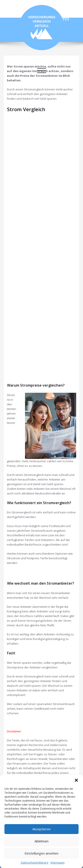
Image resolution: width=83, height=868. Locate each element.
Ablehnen (41, 841)
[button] (76, 780)
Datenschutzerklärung (35, 863)
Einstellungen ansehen (41, 853)
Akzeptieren (41, 829)
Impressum (58, 863)
